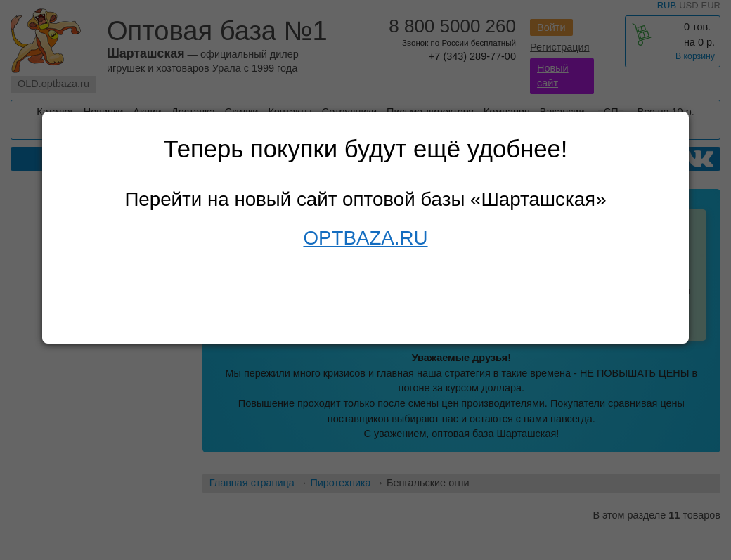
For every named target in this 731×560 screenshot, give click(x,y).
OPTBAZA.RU (365, 238)
